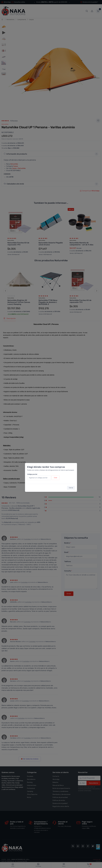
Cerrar (71, 488)
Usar (55, 478)
